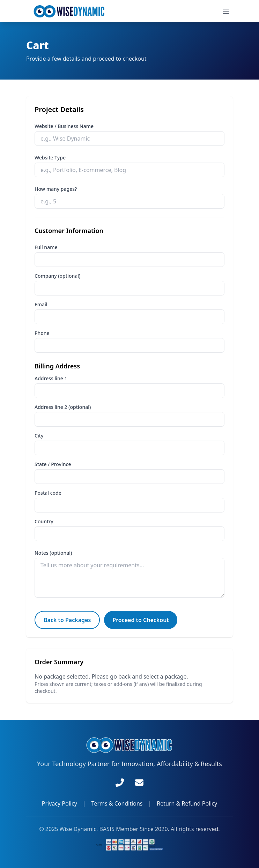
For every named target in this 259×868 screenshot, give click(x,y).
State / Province (53, 464)
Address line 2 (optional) (63, 407)
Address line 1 (51, 378)
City (39, 436)
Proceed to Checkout (141, 620)
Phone (42, 333)
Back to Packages (67, 620)
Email (41, 304)
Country (44, 521)
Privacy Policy (60, 803)
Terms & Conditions (117, 803)
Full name (46, 247)
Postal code (48, 493)
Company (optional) (57, 276)
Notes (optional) (53, 553)
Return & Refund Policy (187, 803)
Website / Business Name (64, 126)
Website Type (50, 158)
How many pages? (56, 189)
